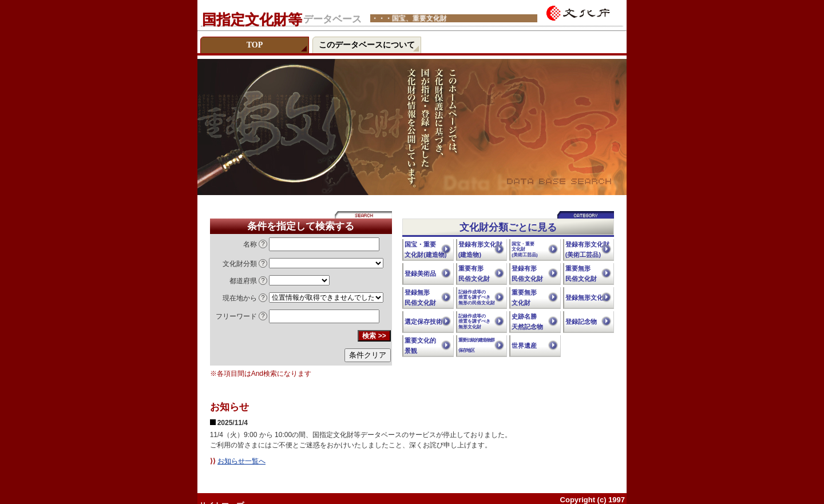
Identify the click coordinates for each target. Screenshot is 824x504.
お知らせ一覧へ (241, 461)
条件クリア (368, 355)
